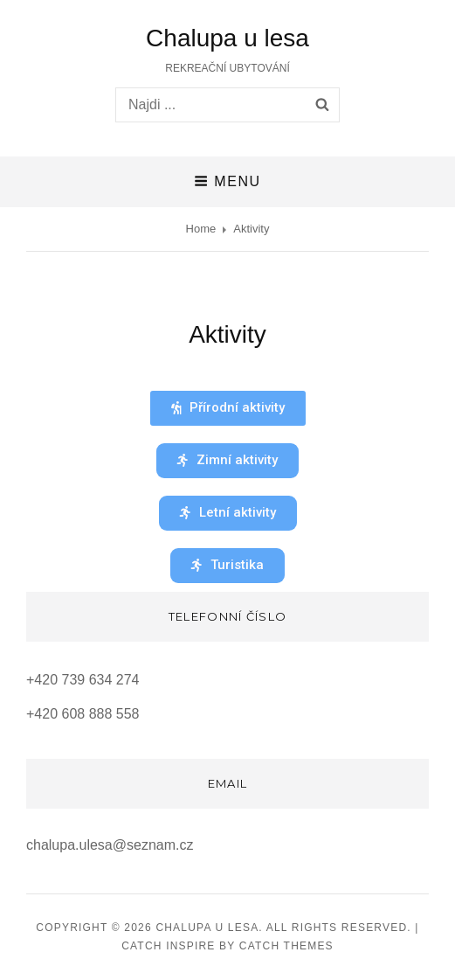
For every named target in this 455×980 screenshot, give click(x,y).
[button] (228, 408)
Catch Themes (286, 946)
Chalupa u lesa (227, 38)
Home (201, 229)
